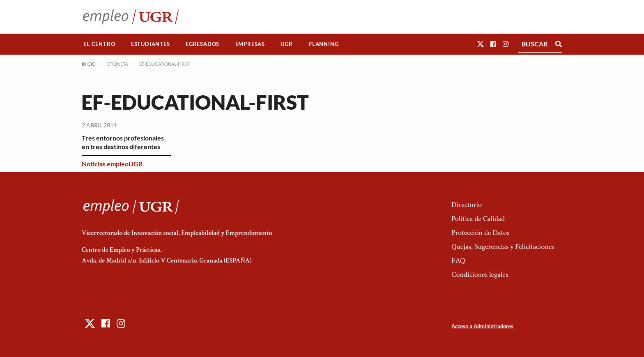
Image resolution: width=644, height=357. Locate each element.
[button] (481, 44)
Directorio (467, 205)
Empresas (250, 44)
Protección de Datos (480, 233)
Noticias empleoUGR (112, 164)
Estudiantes (151, 44)
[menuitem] (99, 44)
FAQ (458, 261)
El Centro (99, 44)
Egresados (202, 44)
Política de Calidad (478, 219)
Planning (323, 44)
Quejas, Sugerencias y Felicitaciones (503, 247)
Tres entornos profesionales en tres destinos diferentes (123, 142)
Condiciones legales (480, 275)
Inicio (89, 64)
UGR (286, 44)
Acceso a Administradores (482, 326)
